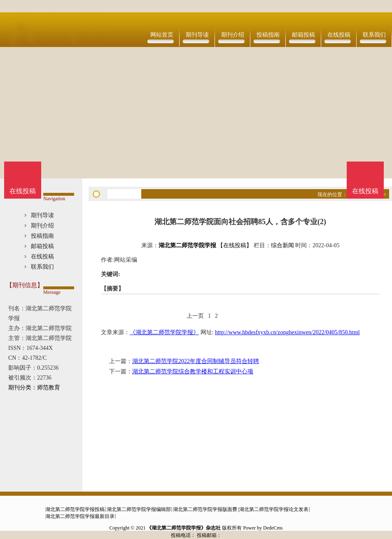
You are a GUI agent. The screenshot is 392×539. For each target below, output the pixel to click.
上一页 (195, 316)
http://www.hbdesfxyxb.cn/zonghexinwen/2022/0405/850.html (287, 332)
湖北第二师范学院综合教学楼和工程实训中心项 (193, 371)
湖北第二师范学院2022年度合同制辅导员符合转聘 (196, 361)
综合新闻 (282, 245)
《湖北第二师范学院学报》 (164, 332)
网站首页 (162, 35)
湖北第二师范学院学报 (187, 245)
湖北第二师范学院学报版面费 (205, 509)
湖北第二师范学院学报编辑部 (139, 509)
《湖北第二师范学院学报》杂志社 (184, 528)
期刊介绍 (233, 35)
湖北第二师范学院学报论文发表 (274, 509)
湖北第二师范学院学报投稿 (75, 509)
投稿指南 (268, 35)
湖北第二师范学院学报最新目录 (80, 516)
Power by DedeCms (263, 528)
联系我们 (374, 35)
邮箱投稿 (303, 35)
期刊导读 (197, 35)
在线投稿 (339, 35)
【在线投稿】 (235, 245)
